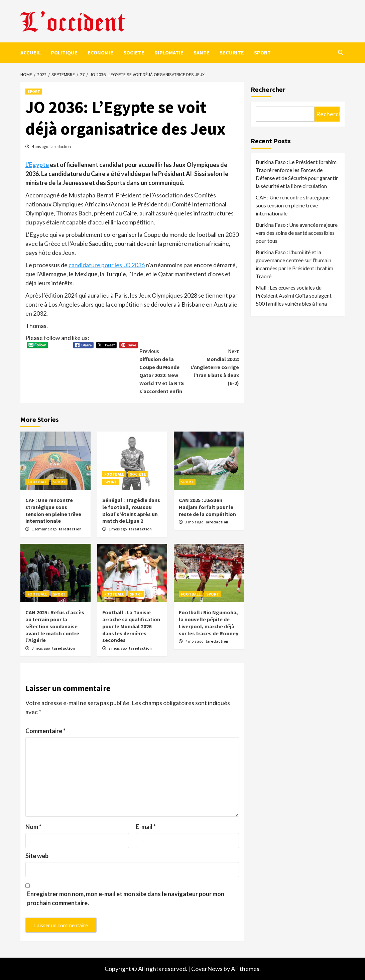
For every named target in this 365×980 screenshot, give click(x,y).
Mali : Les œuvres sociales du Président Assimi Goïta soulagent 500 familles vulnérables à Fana (294, 295)
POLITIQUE (64, 52)
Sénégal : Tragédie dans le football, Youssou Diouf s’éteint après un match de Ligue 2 (131, 510)
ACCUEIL (31, 52)
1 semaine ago (44, 529)
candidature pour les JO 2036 (107, 265)
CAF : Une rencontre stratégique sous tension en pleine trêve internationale (53, 510)
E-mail (146, 827)
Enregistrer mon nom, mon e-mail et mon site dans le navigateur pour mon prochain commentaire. (126, 898)
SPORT (262, 52)
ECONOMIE (100, 52)
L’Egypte (37, 165)
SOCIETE (134, 52)
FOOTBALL (37, 482)
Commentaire (45, 731)
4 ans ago (40, 146)
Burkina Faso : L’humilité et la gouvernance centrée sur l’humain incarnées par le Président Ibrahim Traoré (294, 264)
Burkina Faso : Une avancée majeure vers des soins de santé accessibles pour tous (297, 233)
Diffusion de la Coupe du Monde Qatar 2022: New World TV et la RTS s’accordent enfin (164, 371)
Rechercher (268, 89)
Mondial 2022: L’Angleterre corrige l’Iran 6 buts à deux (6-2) (214, 367)
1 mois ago (118, 529)
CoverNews (207, 969)
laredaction (61, 146)
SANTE (202, 52)
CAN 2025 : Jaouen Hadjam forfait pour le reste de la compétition (207, 507)
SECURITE (232, 52)
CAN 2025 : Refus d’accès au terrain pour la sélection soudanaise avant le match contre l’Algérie (55, 626)
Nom (33, 827)
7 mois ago (118, 648)
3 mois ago (195, 522)
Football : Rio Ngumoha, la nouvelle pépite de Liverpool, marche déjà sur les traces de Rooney (209, 623)
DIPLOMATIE (169, 52)
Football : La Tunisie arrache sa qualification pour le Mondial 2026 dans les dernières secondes (131, 626)
